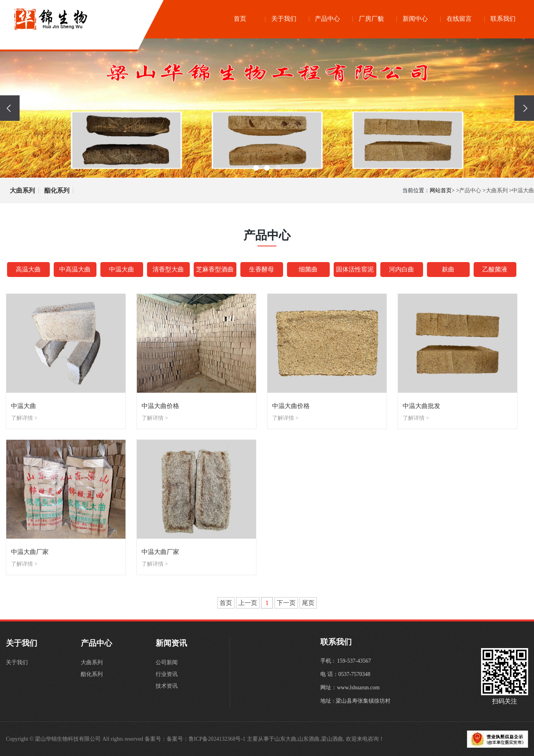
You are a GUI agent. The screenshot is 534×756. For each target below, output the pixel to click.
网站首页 (441, 190)
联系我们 (503, 19)
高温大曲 (28, 269)
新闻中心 (415, 19)
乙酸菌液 (495, 269)
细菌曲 (308, 269)
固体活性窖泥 (355, 269)
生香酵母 (262, 269)
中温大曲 (523, 190)
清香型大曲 (168, 269)
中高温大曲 (75, 269)
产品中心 (327, 19)
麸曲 (448, 269)
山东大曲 (285, 739)
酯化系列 (57, 190)
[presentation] (10, 108)
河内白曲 (401, 269)
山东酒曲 (309, 739)
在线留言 (459, 19)
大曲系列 (22, 190)
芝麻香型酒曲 (215, 269)
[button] (256, 168)
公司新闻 (167, 662)
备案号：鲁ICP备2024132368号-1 (206, 739)
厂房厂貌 (371, 19)
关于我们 (284, 19)
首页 (240, 19)
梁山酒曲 (332, 739)
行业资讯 (167, 674)
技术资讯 (167, 686)
